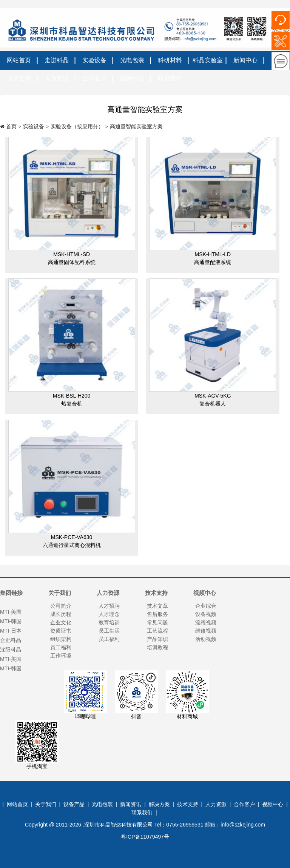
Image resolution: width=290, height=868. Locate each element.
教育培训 (109, 622)
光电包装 (132, 60)
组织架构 (61, 639)
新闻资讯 (131, 804)
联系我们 (170, 78)
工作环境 (61, 656)
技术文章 (157, 606)
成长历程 (61, 614)
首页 (11, 126)
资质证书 (61, 631)
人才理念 (109, 614)
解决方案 (159, 804)
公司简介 (61, 606)
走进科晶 (57, 60)
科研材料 (170, 60)
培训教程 (157, 647)
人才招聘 (109, 606)
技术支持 (19, 78)
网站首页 (19, 60)
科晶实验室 (208, 60)
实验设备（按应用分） (77, 126)
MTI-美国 (11, 661)
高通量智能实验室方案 (136, 126)
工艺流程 (157, 631)
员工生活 (109, 631)
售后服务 (157, 614)
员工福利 (61, 647)
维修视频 (206, 631)
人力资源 (57, 78)
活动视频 (206, 639)
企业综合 (206, 606)
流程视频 (206, 622)
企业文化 (61, 622)
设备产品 (74, 804)
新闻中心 (245, 60)
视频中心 (132, 78)
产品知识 (157, 639)
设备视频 (206, 614)
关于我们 (46, 804)
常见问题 (157, 622)
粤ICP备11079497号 (145, 837)
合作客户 (94, 78)
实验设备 (94, 60)
